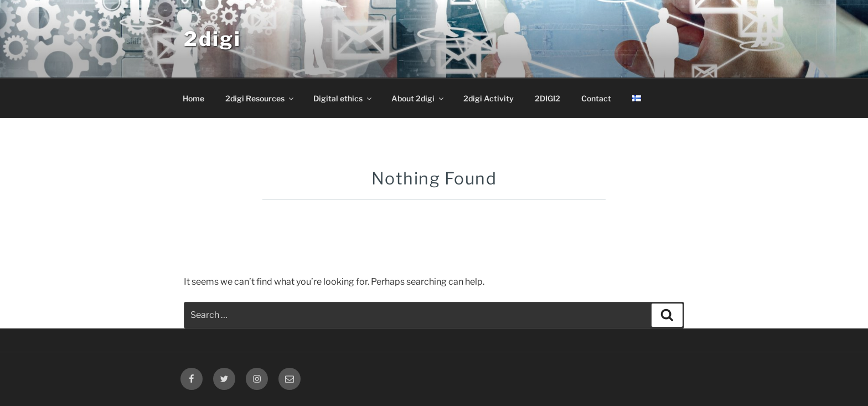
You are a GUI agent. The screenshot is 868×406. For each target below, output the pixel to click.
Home (193, 98)
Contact (596, 98)
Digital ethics (343, 98)
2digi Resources (260, 98)
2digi (212, 39)
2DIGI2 (547, 98)
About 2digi (418, 98)
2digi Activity (489, 98)
